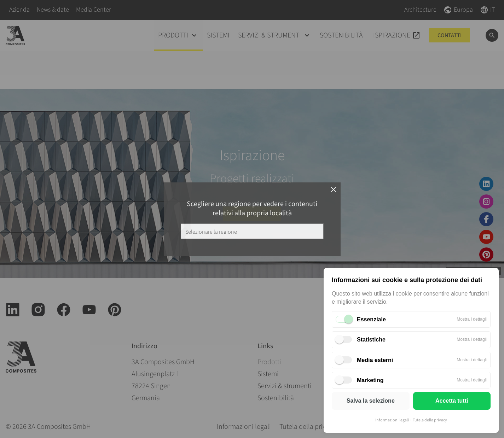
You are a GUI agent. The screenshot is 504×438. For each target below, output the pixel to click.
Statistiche (371, 340)
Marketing (370, 380)
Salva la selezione (371, 401)
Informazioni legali (392, 420)
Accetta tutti (452, 401)
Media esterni (375, 360)
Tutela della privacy (430, 420)
